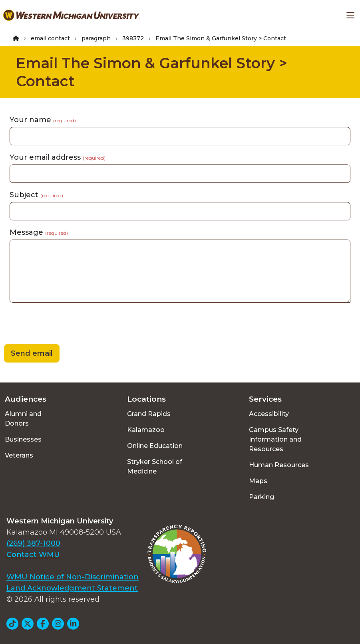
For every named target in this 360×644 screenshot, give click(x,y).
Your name (43, 120)
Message (39, 232)
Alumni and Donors (23, 419)
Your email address (58, 157)
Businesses (23, 439)
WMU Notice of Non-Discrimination (73, 577)
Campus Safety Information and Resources (275, 439)
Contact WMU (33, 555)
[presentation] (61, 325)
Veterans (19, 455)
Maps (258, 481)
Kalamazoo (146, 430)
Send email (32, 353)
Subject (36, 195)
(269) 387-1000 (33, 543)
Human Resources (279, 465)
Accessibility (269, 414)
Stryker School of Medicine (155, 467)
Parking (262, 497)
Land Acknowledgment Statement (72, 588)
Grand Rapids (149, 414)
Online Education (155, 446)
